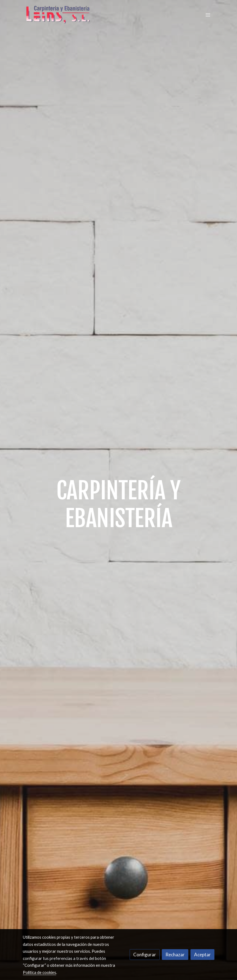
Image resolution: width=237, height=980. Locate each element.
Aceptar (202, 955)
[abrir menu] (208, 15)
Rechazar (175, 955)
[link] (58, 15)
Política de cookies (39, 972)
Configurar (145, 955)
